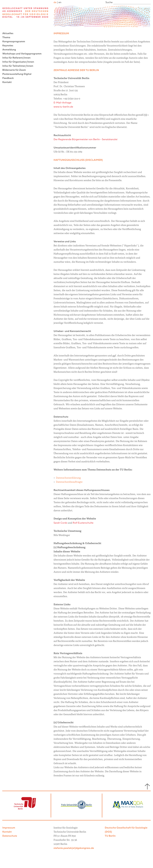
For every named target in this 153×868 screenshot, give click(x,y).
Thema (8, 38)
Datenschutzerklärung (68, 478)
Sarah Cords (60, 523)
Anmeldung (11, 50)
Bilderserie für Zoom (16, 70)
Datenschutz (10, 836)
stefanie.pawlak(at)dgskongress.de (74, 848)
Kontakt (8, 82)
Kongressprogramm (15, 42)
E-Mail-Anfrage (62, 103)
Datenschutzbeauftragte (69, 482)
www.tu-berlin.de (63, 107)
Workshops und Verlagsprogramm (23, 54)
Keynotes (9, 46)
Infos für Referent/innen (18, 58)
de (55, 2)
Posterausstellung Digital (18, 74)
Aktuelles (9, 33)
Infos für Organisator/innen (20, 62)
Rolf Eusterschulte (83, 523)
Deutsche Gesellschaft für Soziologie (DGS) (126, 830)
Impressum (9, 828)
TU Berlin (110, 836)
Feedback (9, 78)
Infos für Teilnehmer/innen (19, 66)
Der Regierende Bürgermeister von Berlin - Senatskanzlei (86, 140)
